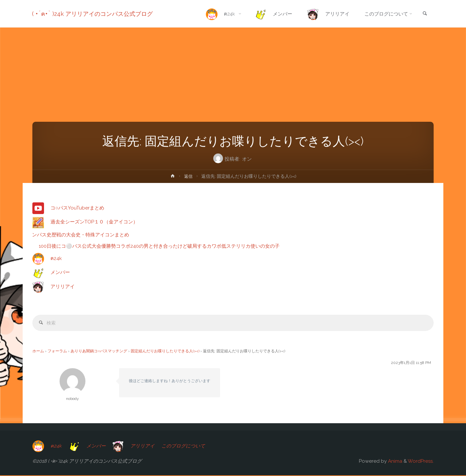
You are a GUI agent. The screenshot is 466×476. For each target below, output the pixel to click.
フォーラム (57, 352)
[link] (424, 14)
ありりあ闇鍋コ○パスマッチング (99, 352)
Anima (394, 462)
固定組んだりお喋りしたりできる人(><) (165, 352)
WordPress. (421, 462)
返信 (188, 176)
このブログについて (185, 446)
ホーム (38, 352)
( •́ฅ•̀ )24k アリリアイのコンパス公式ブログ (93, 14)
